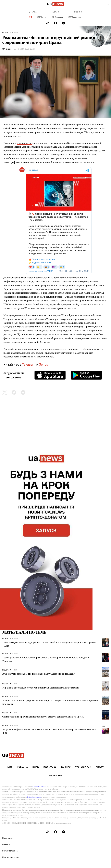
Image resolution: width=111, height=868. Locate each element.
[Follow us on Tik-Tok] (47, 23)
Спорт (100, 767)
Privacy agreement (10, 851)
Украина (22, 767)
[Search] (108, 4)
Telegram (29, 364)
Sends (43, 364)
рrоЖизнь (56, 776)
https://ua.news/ (39, 787)
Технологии (83, 767)
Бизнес (66, 767)
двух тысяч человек (42, 357)
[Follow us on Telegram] (64, 23)
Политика (50, 767)
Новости (7, 32)
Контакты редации (11, 857)
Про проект (8, 838)
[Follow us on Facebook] (55, 23)
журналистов (24, 143)
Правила (6, 845)
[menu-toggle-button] (3, 4)
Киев (36, 767)
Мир (16, 32)
